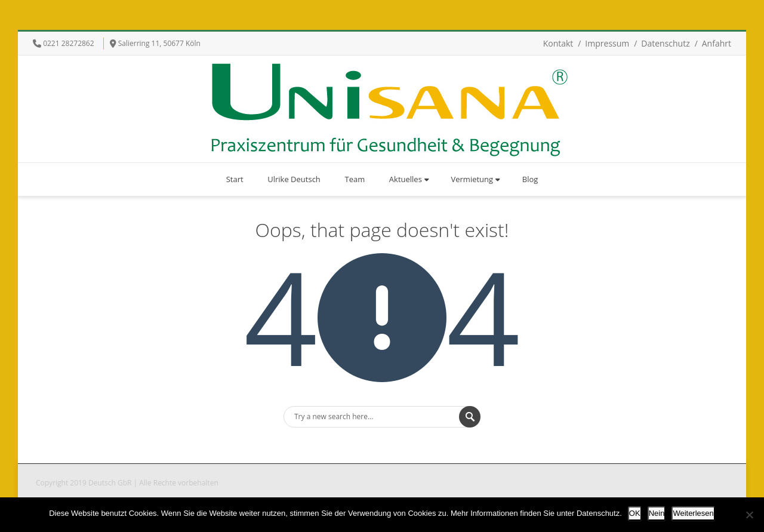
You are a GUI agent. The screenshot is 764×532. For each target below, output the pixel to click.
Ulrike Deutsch (294, 179)
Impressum (607, 43)
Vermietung (476, 179)
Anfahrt (717, 43)
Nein (657, 513)
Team (355, 179)
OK (635, 513)
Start (235, 179)
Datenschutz (665, 43)
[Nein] (749, 515)
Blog (530, 179)
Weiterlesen (693, 513)
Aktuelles (409, 179)
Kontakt (558, 43)
